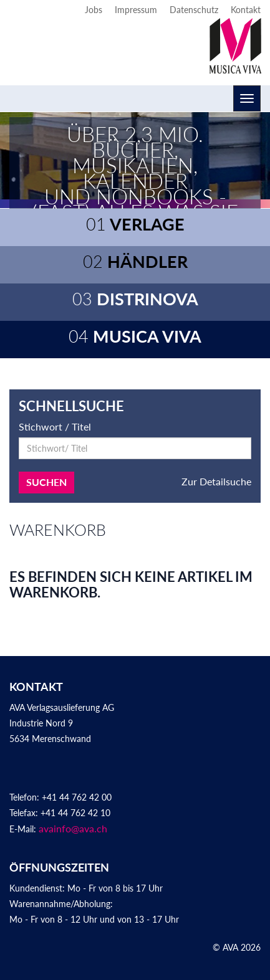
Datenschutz (194, 10)
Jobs (94, 10)
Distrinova (135, 299)
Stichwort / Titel (55, 426)
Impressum (136, 10)
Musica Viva (135, 336)
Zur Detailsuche (216, 481)
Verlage (135, 224)
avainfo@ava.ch (73, 828)
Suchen (46, 482)
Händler (135, 261)
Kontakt (246, 10)
